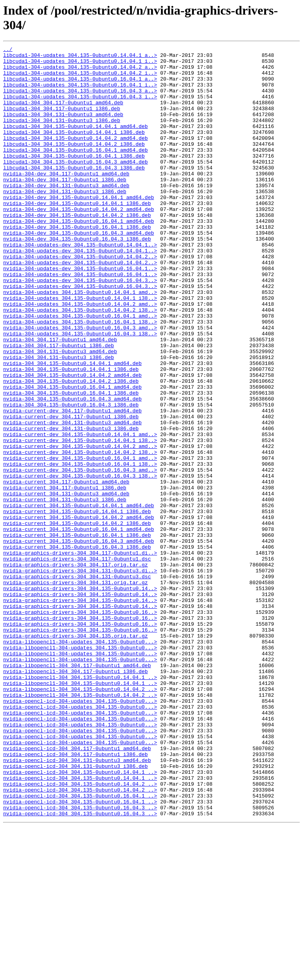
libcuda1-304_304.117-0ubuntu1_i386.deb (62, 121)
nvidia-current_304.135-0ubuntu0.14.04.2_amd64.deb (79, 612)
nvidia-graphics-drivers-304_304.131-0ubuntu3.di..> (80, 676)
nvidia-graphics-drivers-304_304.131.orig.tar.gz (76, 690)
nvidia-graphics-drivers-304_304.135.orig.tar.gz (76, 754)
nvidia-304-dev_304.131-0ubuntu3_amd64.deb (66, 214)
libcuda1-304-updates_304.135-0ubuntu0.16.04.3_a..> (80, 100)
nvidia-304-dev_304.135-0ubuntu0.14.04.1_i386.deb (77, 235)
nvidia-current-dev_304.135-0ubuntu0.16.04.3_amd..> (80, 555)
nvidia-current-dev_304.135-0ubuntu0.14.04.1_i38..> (80, 519)
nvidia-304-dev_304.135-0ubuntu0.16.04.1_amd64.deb (79, 256)
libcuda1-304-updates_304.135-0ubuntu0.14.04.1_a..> (80, 57)
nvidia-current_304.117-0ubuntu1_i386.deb (65, 576)
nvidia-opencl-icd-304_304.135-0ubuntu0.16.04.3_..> (80, 960)
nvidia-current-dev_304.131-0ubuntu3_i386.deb (71, 505)
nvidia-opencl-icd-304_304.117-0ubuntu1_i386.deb (76, 896)
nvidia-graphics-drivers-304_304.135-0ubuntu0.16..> (80, 726)
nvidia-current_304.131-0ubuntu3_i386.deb (65, 591)
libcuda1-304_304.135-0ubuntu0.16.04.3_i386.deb (74, 192)
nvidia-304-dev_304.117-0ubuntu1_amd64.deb (66, 199)
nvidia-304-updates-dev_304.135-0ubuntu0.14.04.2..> (80, 299)
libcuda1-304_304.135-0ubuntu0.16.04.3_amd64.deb (76, 185)
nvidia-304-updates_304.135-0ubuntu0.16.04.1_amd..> (80, 370)
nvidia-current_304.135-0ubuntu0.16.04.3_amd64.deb (79, 640)
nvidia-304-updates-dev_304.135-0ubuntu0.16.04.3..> (80, 327)
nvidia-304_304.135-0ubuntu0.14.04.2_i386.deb (71, 448)
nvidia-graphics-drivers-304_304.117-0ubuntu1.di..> (80, 655)
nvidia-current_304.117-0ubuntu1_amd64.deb (66, 569)
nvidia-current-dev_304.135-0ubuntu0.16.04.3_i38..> (80, 562)
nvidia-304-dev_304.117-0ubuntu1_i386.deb (65, 207)
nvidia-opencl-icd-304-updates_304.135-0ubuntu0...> (80, 832)
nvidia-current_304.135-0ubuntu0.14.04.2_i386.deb (77, 619)
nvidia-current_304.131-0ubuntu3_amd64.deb (66, 583)
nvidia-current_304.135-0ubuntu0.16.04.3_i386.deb (77, 647)
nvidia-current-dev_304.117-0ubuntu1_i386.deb (71, 491)
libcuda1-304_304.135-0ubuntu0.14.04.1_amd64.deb (76, 143)
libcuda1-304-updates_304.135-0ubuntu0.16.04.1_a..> (80, 86)
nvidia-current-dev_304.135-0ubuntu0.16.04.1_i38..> (80, 548)
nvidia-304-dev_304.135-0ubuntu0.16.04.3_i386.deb (77, 278)
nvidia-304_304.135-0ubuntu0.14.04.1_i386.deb (71, 434)
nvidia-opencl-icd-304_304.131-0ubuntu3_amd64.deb (77, 903)
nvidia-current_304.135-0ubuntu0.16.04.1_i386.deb (77, 633)
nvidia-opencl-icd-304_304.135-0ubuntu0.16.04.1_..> (80, 946)
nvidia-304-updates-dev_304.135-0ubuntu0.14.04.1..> (80, 285)
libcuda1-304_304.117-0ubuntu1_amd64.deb (63, 114)
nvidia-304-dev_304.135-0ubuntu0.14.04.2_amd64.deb (79, 242)
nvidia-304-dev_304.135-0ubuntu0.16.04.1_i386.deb (77, 263)
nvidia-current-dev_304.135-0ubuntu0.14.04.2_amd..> (80, 527)
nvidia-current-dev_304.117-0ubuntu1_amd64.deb (72, 484)
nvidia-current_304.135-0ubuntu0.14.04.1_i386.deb (77, 605)
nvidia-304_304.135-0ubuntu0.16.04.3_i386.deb (71, 477)
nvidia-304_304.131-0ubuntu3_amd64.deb (60, 413)
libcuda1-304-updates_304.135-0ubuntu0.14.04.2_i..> (80, 79)
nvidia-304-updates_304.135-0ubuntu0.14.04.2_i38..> (80, 363)
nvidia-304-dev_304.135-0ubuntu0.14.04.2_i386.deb (77, 249)
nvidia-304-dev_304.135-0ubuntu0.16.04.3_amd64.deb (79, 271)
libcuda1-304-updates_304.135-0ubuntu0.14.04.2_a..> (80, 71)
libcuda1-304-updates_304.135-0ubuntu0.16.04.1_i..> (80, 93)
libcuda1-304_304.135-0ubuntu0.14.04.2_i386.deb (74, 164)
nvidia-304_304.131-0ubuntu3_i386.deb (59, 420)
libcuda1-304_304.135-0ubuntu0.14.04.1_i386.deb (74, 150)
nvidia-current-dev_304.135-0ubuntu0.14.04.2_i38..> (80, 534)
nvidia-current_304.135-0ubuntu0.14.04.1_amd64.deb (79, 598)
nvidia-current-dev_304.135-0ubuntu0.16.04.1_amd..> (80, 541)
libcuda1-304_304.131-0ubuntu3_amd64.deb (63, 128)
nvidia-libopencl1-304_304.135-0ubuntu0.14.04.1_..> (80, 804)
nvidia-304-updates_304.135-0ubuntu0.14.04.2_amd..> (80, 356)
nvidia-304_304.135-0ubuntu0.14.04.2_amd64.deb (72, 441)
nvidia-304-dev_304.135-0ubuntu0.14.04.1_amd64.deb (79, 228)
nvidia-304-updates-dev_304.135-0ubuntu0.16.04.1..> (80, 313)
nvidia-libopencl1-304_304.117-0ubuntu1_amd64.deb (77, 790)
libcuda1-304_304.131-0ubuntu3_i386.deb (62, 135)
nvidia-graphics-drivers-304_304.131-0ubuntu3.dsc (77, 683)
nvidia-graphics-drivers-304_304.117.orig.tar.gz (76, 669)
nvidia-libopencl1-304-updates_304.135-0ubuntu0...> (80, 761)
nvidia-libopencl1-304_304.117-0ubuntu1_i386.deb (76, 797)
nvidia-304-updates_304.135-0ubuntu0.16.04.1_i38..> (80, 377)
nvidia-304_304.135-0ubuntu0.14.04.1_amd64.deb (72, 427)
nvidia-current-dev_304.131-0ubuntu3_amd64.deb (72, 498)
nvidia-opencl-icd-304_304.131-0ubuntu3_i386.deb (76, 910)
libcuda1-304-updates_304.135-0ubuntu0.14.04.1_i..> (80, 64)
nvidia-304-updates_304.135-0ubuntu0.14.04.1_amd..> (80, 342)
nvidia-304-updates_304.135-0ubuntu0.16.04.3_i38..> (80, 391)
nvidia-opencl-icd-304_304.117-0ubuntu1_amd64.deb (77, 889)
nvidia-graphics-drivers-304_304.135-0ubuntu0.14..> (80, 697)
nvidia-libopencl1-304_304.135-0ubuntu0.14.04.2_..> (80, 818)
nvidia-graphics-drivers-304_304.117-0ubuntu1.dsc (77, 662)
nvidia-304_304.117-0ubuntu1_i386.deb (59, 406)
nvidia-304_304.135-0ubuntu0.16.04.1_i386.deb (71, 463)
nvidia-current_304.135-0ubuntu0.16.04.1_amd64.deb (79, 626)
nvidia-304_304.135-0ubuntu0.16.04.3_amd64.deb (72, 470)
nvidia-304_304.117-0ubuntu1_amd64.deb (60, 399)
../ (8, 50)
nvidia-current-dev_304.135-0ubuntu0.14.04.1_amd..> (80, 512)
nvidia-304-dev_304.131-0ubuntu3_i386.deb (65, 221)
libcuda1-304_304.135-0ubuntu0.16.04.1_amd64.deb (76, 171)
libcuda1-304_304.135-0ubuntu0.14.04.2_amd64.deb (76, 157)
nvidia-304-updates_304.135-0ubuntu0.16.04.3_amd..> (80, 384)
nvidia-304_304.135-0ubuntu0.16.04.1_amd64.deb (72, 455)
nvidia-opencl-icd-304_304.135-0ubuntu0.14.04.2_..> (80, 932)
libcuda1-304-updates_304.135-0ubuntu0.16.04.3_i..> (80, 107)
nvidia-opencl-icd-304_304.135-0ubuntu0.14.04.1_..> (80, 918)
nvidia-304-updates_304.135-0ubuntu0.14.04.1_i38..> (80, 349)
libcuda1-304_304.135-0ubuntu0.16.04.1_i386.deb (74, 178)
